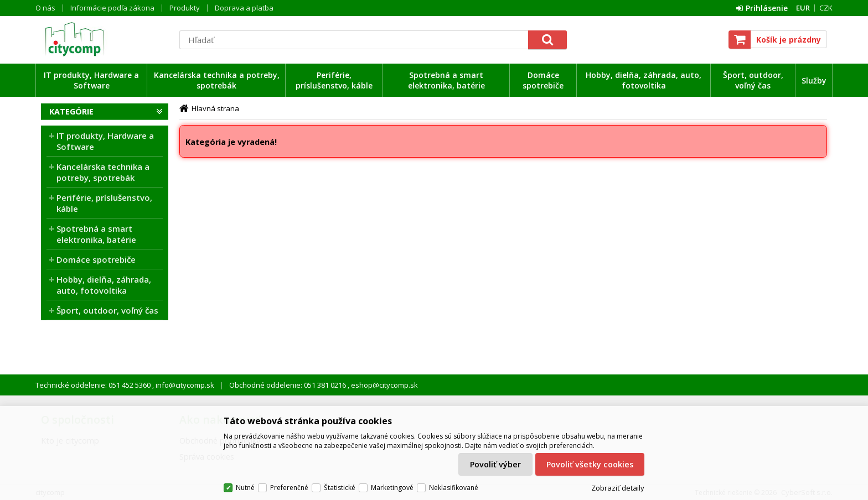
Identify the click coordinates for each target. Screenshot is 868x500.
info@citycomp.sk (184, 385)
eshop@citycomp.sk (384, 385)
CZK (826, 8)
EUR (803, 8)
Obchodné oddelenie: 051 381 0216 (288, 385)
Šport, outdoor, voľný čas (753, 80)
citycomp (105, 39)
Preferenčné (289, 488)
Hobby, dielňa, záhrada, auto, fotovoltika (644, 80)
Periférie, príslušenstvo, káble (334, 80)
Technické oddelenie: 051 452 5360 (94, 385)
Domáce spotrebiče (543, 80)
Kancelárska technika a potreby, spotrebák (217, 80)
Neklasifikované (454, 488)
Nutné (245, 488)
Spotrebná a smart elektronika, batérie (446, 80)
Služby (814, 80)
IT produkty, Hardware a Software (91, 80)
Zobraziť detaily (618, 488)
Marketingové (392, 488)
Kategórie (71, 111)
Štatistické (340, 488)
